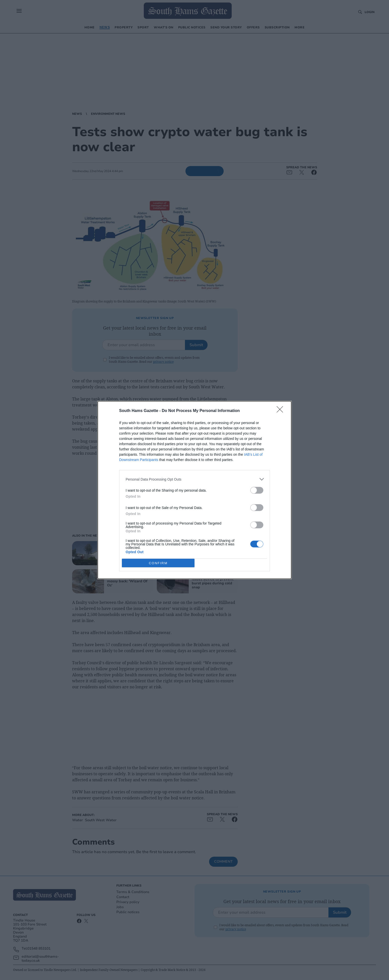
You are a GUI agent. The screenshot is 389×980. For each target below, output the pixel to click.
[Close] (281, 411)
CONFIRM (158, 563)
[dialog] (194, 490)
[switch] (257, 490)
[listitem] (194, 479)
